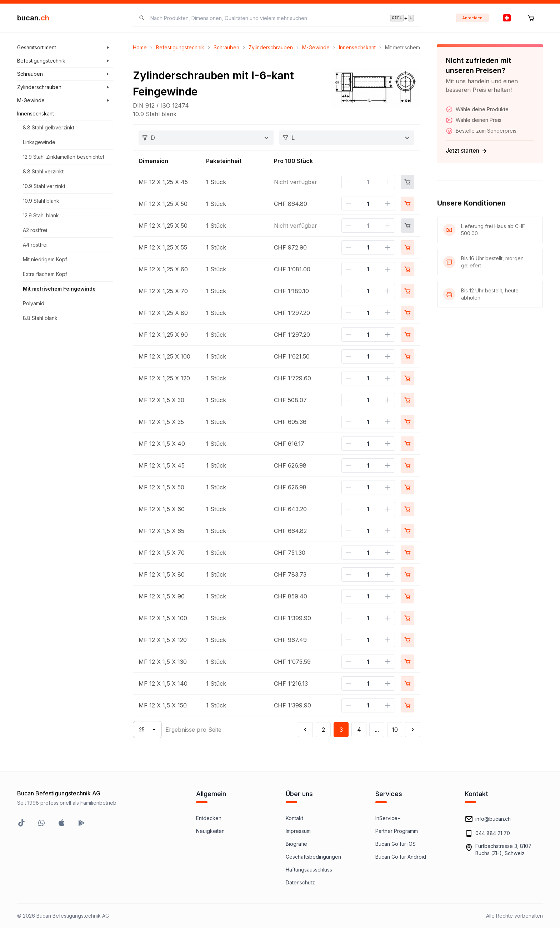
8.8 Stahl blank (40, 318)
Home (140, 47)
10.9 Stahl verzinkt (44, 186)
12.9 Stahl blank (41, 215)
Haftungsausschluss (309, 870)
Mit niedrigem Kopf (45, 259)
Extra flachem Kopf (45, 274)
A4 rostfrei (35, 245)
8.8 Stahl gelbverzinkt (49, 127)
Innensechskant (357, 47)
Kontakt (294, 818)
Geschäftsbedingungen (313, 857)
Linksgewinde (39, 142)
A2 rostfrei (35, 230)
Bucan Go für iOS (396, 844)
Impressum (298, 831)
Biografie (296, 844)
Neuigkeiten (210, 831)
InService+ (388, 818)
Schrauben (226, 47)
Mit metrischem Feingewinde (59, 289)
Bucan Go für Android (401, 857)
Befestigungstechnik (180, 47)
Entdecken (209, 818)
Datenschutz (300, 882)
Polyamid (34, 303)
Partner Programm (397, 831)
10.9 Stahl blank (41, 201)
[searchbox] (266, 18)
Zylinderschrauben (271, 47)
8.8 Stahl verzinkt (43, 171)
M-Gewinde (316, 47)
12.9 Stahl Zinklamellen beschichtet (64, 157)
